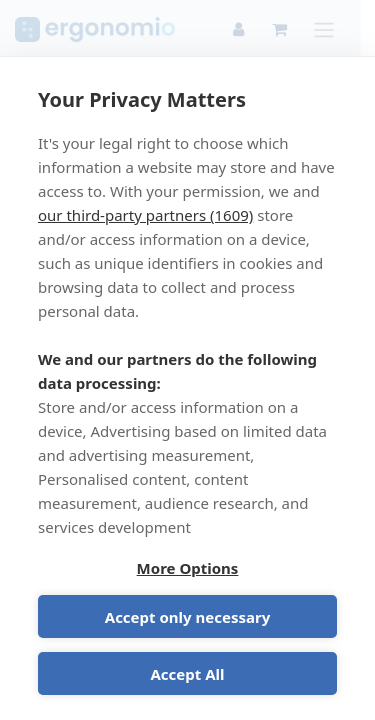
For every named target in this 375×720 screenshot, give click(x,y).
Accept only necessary (187, 617)
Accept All (187, 674)
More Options (188, 568)
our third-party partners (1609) (145, 215)
